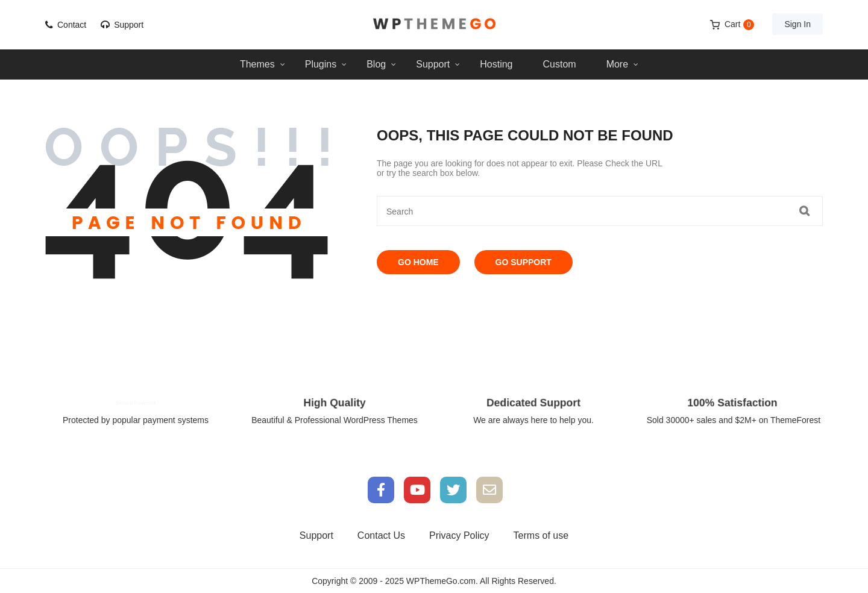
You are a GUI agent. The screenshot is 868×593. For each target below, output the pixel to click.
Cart (739, 25)
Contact (72, 25)
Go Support (524, 262)
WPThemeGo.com (441, 581)
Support (129, 25)
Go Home (418, 262)
